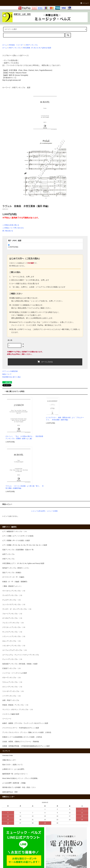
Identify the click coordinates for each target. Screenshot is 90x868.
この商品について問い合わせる (13, 228)
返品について (7, 374)
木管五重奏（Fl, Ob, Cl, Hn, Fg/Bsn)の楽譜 (37, 48)
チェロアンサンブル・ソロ (11, 600)
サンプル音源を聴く (11, 60)
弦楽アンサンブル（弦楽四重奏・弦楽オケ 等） (19, 550)
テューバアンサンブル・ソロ (12, 659)
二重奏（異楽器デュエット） (12, 586)
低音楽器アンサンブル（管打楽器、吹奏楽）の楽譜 (20, 664)
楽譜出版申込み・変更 (10, 792)
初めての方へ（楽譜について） (13, 765)
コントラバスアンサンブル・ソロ (14, 605)
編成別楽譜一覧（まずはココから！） (15, 774)
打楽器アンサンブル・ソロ (11, 668)
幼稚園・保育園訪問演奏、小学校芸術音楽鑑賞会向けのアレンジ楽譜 (26, 746)
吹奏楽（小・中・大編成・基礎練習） (15, 582)
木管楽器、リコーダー (16, 45)
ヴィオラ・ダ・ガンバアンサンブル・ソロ (17, 609)
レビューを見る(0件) (38, 511)
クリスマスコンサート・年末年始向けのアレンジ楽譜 (21, 728)
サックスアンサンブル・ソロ (12, 632)
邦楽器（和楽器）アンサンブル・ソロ (15, 705)
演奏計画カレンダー (9, 760)
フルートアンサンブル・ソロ (12, 614)
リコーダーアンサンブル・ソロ (13, 691)
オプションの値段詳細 (10, 371)
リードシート (7, 719)
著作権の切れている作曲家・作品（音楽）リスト (19, 787)
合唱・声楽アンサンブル (11, 700)
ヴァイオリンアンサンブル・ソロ (14, 591)
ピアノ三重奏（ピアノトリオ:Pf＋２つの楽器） (18, 536)
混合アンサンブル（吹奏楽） (12, 573)
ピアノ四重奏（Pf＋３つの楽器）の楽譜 (16, 541)
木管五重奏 (13, 70)
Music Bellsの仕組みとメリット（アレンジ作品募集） (21, 778)
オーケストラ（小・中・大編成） (14, 577)
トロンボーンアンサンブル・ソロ (14, 646)
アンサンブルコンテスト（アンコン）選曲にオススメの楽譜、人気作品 (27, 732)
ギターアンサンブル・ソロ (11, 678)
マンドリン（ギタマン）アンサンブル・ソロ (18, 710)
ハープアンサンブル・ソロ (11, 696)
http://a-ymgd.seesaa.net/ (12, 80)
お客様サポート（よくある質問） (14, 769)
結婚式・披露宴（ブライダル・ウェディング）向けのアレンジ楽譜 (25, 723)
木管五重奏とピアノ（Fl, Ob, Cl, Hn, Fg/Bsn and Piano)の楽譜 (23, 563)
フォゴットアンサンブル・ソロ (13, 623)
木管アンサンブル (32, 45)
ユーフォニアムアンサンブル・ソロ (15, 650)
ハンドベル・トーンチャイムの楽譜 (15, 673)
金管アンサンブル (8, 554)
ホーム (5, 45)
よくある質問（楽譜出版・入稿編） (15, 783)
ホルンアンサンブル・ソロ (11, 641)
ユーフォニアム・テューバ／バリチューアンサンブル (21, 655)
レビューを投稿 (52, 511)
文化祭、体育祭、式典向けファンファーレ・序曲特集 (21, 742)
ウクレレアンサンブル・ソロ (12, 682)
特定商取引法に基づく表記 (11, 377)
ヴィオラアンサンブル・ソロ (12, 595)
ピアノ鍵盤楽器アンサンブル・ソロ (15, 531)
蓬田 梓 (12, 75)
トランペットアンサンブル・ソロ (14, 636)
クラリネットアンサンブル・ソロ (14, 627)
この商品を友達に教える (11, 225)
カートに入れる (45, 362)
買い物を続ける (8, 231)
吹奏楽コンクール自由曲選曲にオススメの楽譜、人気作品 (22, 737)
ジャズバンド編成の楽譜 (11, 714)
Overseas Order (8, 755)
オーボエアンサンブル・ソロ (12, 618)
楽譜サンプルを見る (11, 63)
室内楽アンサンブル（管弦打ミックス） (16, 568)
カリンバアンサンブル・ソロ (12, 687)
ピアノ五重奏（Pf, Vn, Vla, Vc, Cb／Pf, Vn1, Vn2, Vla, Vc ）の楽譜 (25, 545)
